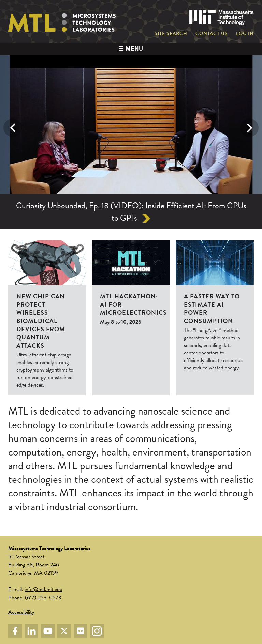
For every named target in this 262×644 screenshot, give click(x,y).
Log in (245, 34)
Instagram (97, 631)
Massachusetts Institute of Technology (222, 18)
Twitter (64, 631)
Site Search (171, 34)
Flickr (81, 631)
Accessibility (21, 612)
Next (249, 128)
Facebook (15, 631)
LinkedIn (31, 631)
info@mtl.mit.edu (43, 589)
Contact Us (212, 34)
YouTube (48, 631)
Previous (13, 128)
